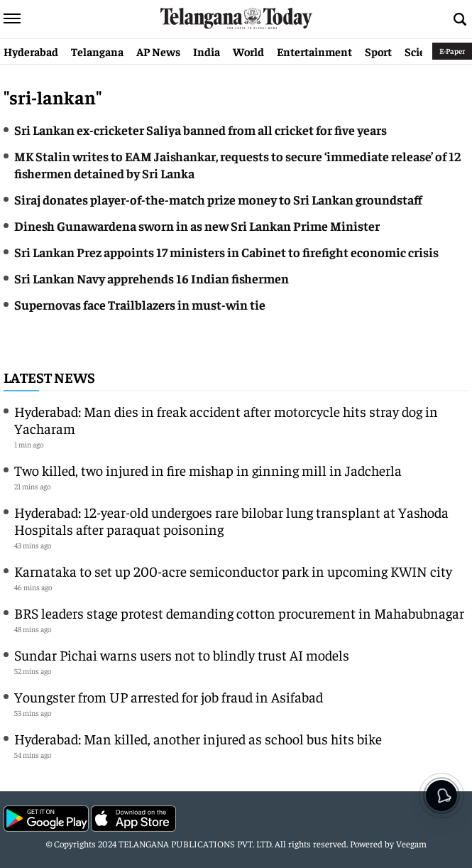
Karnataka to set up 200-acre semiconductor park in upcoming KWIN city (233, 571)
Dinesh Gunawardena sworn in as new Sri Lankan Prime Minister (197, 226)
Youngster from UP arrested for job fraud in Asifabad (169, 696)
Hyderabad (31, 51)
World (248, 51)
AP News (158, 51)
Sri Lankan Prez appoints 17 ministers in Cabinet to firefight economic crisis (226, 252)
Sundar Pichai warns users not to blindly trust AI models (182, 655)
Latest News (49, 377)
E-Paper (452, 51)
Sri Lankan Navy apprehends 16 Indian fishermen (152, 278)
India (207, 51)
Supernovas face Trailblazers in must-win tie (140, 304)
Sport (378, 51)
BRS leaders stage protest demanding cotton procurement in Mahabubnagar (239, 613)
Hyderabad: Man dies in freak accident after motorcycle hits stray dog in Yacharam (226, 419)
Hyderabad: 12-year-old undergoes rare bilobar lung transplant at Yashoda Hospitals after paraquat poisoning (231, 520)
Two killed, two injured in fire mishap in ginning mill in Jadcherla (208, 470)
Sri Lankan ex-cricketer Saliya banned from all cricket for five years (201, 130)
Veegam (411, 843)
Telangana (97, 51)
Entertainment (314, 51)
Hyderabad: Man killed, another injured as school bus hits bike (198, 738)
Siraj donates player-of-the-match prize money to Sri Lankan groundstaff (218, 199)
